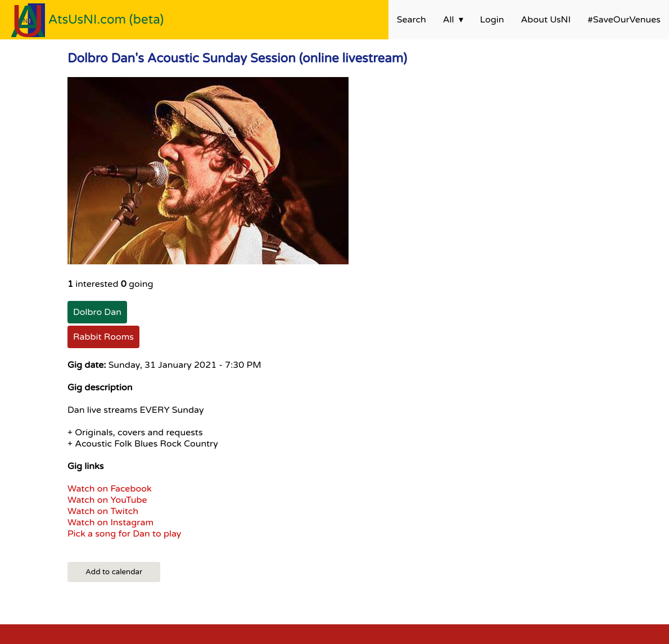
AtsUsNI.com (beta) (106, 19)
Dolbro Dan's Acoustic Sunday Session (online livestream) (237, 58)
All (449, 20)
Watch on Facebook (110, 489)
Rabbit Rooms (103, 337)
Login (492, 20)
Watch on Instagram (110, 523)
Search (412, 20)
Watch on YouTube (107, 500)
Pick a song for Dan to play (124, 534)
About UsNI (546, 20)
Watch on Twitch (103, 511)
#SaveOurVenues (624, 20)
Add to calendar (114, 572)
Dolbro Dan (97, 312)
